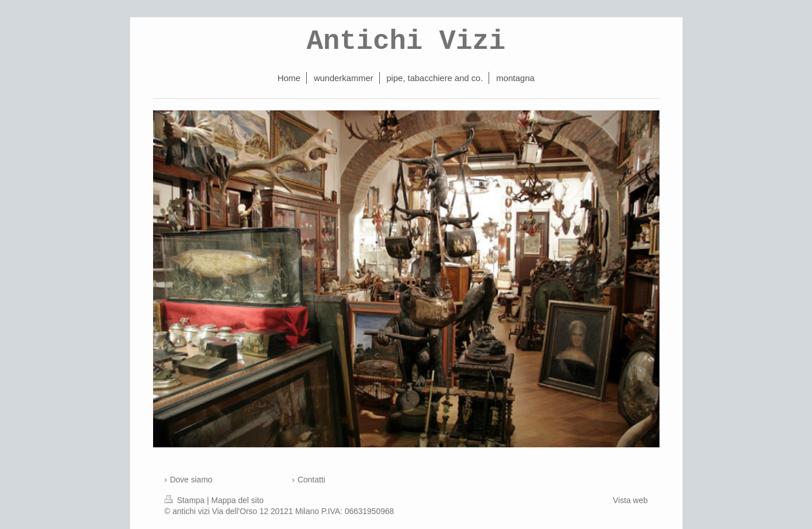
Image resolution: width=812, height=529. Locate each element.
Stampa (186, 500)
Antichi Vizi (406, 41)
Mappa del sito (237, 500)
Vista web (630, 500)
